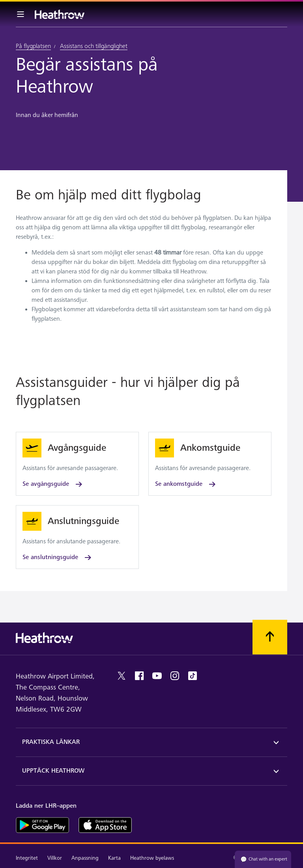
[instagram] (175, 676)
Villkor (55, 858)
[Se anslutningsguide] (77, 537)
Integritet (27, 858)
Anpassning (85, 858)
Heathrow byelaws (152, 858)
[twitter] (122, 676)
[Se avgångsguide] (77, 464)
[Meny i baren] (21, 14)
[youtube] (157, 676)
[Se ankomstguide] (210, 464)
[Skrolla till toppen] (270, 637)
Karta (114, 858)
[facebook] (139, 676)
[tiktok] (193, 676)
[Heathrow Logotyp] (60, 14)
